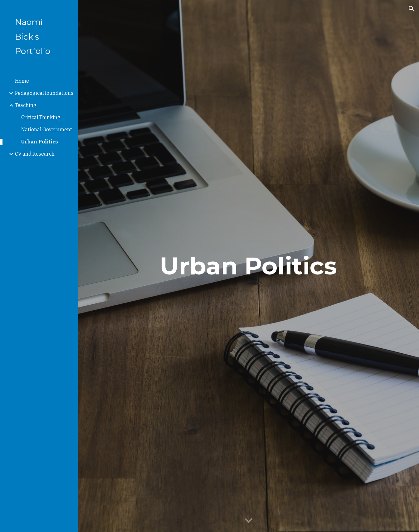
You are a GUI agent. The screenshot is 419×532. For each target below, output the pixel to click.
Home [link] (22, 81)
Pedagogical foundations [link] (44, 93)
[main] (249, 266)
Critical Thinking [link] (41, 117)
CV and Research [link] (35, 154)
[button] (412, 9)
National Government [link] (47, 130)
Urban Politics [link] (40, 142)
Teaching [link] (26, 105)
